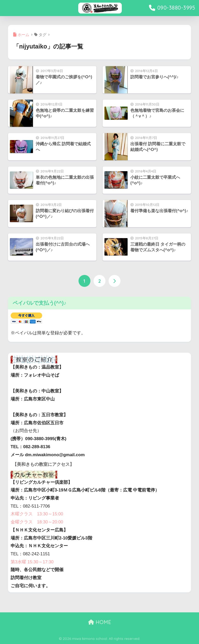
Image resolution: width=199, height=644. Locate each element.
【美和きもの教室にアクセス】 (43, 464)
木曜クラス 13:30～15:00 (37, 514)
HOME (100, 622)
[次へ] (115, 281)
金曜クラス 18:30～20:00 (37, 522)
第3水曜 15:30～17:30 (32, 562)
